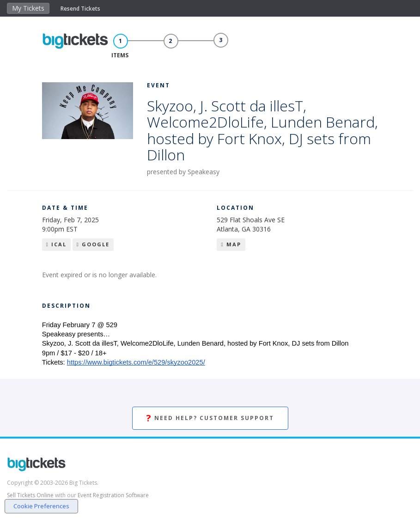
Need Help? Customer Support (210, 418)
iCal (56, 244)
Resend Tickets (80, 9)
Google (93, 244)
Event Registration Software (113, 495)
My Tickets (28, 8)
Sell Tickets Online (30, 495)
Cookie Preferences (41, 506)
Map (231, 244)
